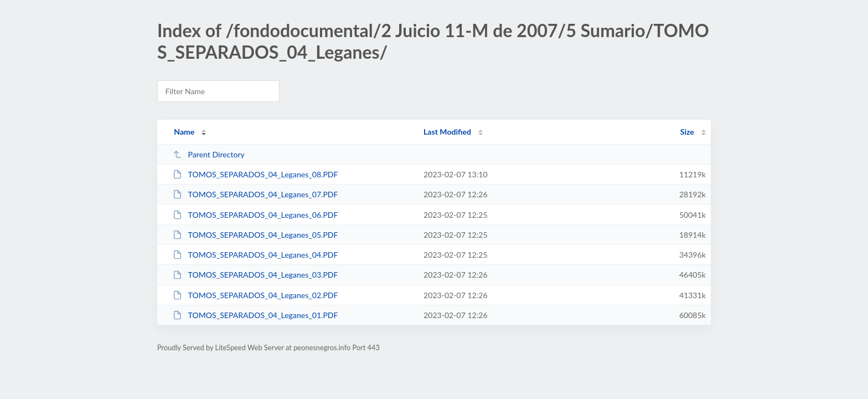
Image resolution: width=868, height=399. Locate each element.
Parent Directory (209, 154)
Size (687, 132)
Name (184, 132)
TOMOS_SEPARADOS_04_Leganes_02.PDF (255, 295)
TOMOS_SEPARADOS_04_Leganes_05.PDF (255, 235)
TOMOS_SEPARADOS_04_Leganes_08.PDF (255, 174)
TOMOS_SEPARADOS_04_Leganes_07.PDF (255, 194)
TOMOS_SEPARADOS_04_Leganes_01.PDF (255, 315)
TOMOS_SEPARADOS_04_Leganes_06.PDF (255, 215)
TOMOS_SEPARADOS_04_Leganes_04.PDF (255, 255)
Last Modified (447, 132)
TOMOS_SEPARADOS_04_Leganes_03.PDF (255, 275)
